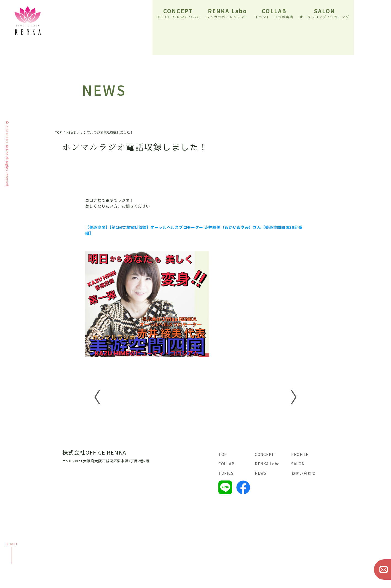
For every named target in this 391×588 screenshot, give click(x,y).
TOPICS (226, 473)
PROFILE (300, 454)
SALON (324, 13)
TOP (223, 454)
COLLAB (274, 13)
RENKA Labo (227, 13)
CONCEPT (178, 13)
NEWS (261, 473)
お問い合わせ (303, 473)
